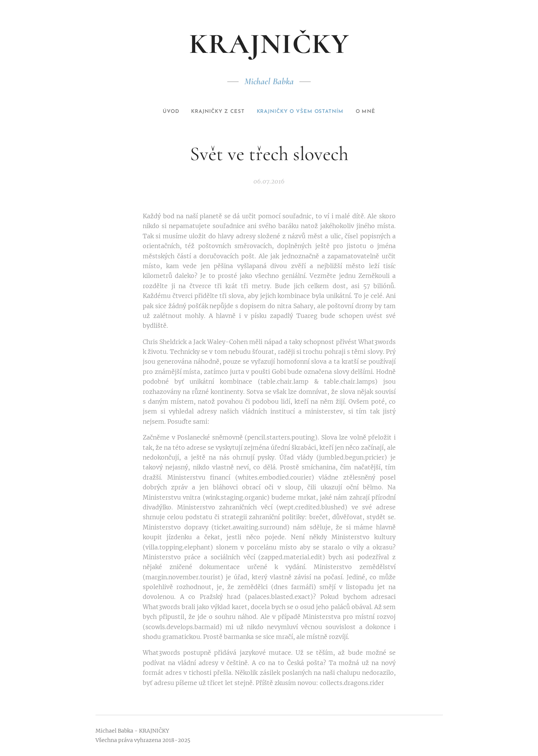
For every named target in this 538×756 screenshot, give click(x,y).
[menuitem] (159, 112)
